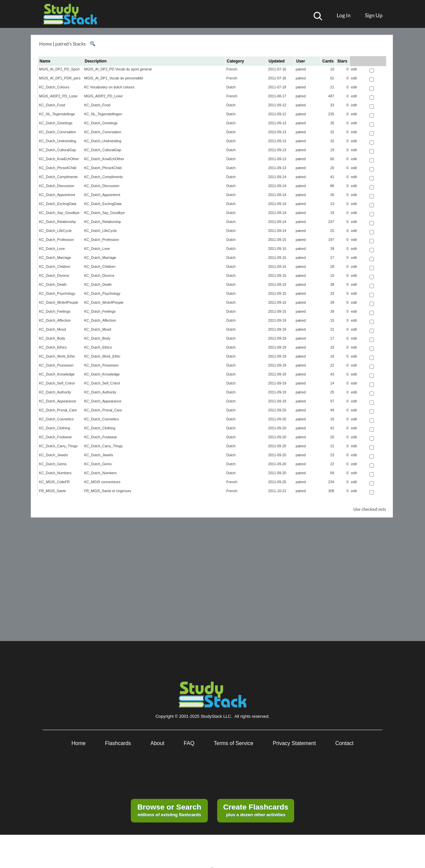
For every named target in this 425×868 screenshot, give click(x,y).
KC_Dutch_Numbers (55, 473)
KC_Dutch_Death (53, 284)
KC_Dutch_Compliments (59, 177)
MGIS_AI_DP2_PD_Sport (59, 69)
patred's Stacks (70, 44)
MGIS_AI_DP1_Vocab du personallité (114, 78)
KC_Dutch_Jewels (54, 455)
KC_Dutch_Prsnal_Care (58, 410)
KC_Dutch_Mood (53, 329)
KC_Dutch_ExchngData (58, 204)
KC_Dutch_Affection (55, 320)
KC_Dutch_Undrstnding (58, 141)
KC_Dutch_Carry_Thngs (58, 446)
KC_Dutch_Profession (57, 240)
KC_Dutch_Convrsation (58, 132)
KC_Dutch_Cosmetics (56, 419)
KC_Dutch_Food (52, 105)
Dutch (231, 87)
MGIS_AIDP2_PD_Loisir (58, 96)
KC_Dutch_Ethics (53, 347)
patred (301, 69)
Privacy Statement (294, 743)
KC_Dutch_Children (55, 267)
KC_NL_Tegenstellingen (103, 114)
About (157, 743)
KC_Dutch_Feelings (55, 311)
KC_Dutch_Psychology (57, 293)
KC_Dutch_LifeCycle (55, 231)
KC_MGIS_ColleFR (54, 482)
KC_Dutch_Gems (53, 464)
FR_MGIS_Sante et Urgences (108, 491)
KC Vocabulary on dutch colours (110, 87)
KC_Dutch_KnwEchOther (59, 159)
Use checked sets (370, 509)
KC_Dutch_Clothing (55, 428)
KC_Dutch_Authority (55, 392)
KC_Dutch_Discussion (57, 186)
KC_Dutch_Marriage (55, 258)
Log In (344, 15)
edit (354, 69)
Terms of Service (234, 743)
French (232, 69)
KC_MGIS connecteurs (102, 482)
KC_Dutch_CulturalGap (58, 150)
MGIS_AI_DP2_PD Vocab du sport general (118, 69)
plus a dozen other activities (256, 810)
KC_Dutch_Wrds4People (59, 302)
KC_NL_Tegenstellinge (57, 114)
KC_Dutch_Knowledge (57, 374)
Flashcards (118, 743)
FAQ (189, 743)
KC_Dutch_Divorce (54, 275)
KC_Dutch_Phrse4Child (58, 168)
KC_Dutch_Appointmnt (57, 195)
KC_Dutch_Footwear (56, 437)
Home (45, 44)
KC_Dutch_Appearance (58, 401)
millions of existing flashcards (169, 810)
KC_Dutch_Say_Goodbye (59, 213)
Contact (344, 743)
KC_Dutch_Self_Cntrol (57, 383)
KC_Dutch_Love (52, 249)
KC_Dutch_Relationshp (58, 222)
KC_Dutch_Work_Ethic (57, 356)
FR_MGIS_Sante (53, 491)
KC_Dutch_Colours (54, 87)
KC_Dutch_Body (52, 338)
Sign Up (374, 15)
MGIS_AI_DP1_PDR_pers (60, 78)
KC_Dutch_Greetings (56, 123)
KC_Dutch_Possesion (56, 365)
